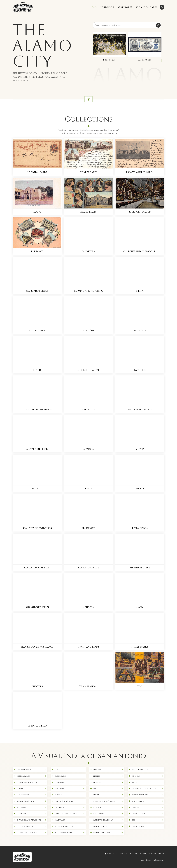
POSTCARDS (107, 7)
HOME (93, 7)
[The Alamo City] (23, 7)
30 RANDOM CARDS (147, 7)
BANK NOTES (125, 7)
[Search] (162, 7)
